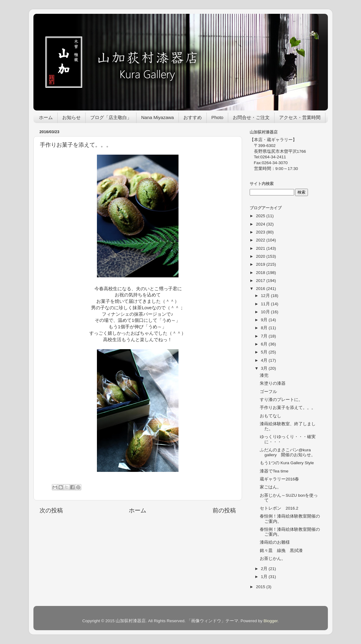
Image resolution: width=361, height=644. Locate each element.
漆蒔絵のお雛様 (275, 542)
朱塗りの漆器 (273, 383)
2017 (261, 281)
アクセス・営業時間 (300, 117)
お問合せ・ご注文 (251, 117)
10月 (266, 312)
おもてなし (271, 416)
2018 (261, 273)
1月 (265, 577)
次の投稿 (51, 510)
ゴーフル (268, 392)
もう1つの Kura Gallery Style (287, 463)
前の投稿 (224, 510)
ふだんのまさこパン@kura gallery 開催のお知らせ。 (288, 452)
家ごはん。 (271, 487)
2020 (261, 256)
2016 (261, 289)
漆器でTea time (274, 471)
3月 (265, 368)
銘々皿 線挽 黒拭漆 (281, 551)
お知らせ (71, 117)
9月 (265, 320)
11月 (266, 304)
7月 (265, 336)
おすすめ (193, 117)
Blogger (271, 621)
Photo (217, 117)
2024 (261, 224)
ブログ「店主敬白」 (111, 117)
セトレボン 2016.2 (279, 508)
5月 (265, 352)
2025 (261, 216)
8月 (265, 328)
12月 (266, 296)
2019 (261, 264)
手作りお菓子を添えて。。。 (288, 408)
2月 (265, 569)
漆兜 (264, 375)
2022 (261, 240)
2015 (261, 587)
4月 (265, 360)
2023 (261, 232)
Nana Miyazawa (157, 117)
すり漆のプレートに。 (281, 400)
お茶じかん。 (273, 559)
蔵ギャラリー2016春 (279, 479)
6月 (265, 344)
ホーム (46, 117)
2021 (261, 248)
